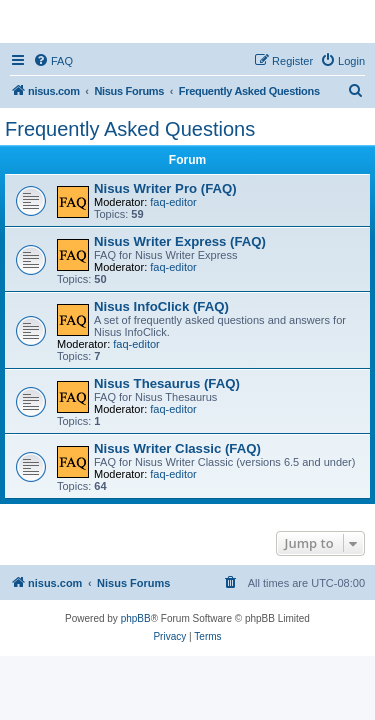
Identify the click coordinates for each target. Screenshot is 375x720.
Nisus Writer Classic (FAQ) (177, 448)
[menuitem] (53, 61)
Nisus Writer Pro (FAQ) (165, 188)
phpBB (136, 618)
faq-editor (173, 202)
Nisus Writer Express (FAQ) (180, 241)
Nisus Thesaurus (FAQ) (167, 383)
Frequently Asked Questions (130, 129)
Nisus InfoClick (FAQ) (161, 306)
